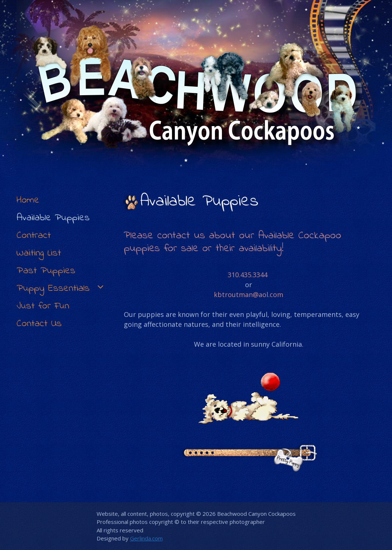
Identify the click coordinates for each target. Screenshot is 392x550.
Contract (34, 235)
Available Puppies (53, 218)
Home (28, 200)
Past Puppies (46, 271)
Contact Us (39, 324)
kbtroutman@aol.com (249, 294)
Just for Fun (43, 306)
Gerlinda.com (146, 538)
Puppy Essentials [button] (61, 289)
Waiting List (39, 253)
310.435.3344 (248, 275)
